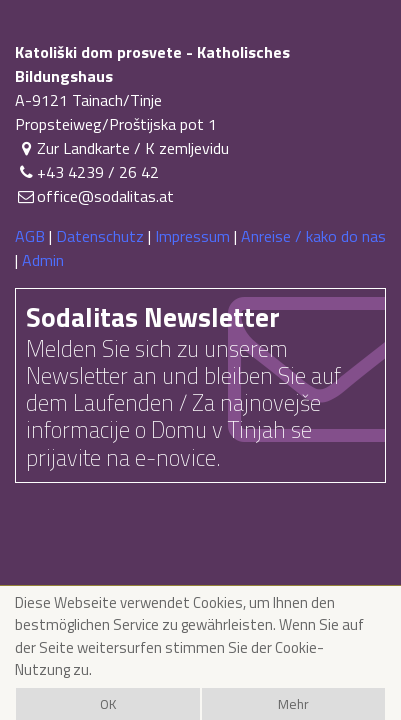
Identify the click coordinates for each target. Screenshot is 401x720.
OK (108, 704)
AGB (30, 236)
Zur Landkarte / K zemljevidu (122, 148)
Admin (43, 260)
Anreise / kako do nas (313, 236)
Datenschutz (100, 236)
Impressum (192, 236)
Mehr (293, 704)
